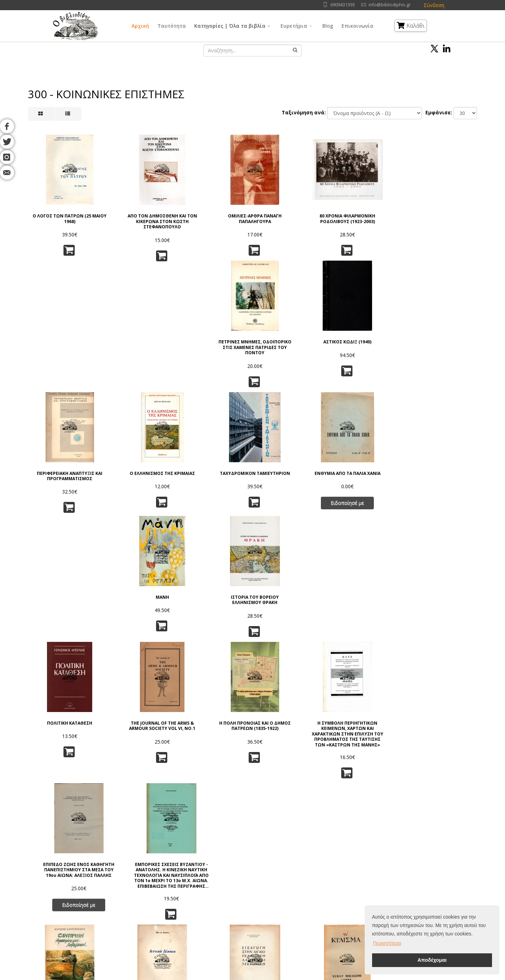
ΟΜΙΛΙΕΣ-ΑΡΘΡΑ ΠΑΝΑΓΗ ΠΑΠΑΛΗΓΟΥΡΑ (214, 213)
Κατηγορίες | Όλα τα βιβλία (230, 26)
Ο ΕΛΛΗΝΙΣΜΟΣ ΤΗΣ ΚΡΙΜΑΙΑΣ (138, 344)
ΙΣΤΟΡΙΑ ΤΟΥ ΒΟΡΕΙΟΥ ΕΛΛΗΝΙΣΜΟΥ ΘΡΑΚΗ (443, 344)
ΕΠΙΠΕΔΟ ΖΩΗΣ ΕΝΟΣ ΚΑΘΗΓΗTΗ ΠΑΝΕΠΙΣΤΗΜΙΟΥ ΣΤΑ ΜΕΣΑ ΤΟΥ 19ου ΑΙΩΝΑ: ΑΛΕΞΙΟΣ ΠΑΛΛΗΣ (367, 475)
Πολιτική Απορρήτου (150, 874)
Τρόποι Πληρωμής (147, 909)
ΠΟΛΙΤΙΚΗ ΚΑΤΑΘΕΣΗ (62, 464)
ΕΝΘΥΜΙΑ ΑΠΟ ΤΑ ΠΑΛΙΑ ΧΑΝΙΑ (291, 344)
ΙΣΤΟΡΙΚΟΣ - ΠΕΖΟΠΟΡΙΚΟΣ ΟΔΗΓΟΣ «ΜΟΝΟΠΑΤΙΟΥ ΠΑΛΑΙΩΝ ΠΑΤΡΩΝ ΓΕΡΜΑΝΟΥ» (444, 742)
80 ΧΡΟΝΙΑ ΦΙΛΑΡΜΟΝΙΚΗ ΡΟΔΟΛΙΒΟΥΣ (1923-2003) (291, 213)
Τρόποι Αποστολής (148, 900)
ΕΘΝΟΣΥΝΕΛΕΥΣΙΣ (443, 603)
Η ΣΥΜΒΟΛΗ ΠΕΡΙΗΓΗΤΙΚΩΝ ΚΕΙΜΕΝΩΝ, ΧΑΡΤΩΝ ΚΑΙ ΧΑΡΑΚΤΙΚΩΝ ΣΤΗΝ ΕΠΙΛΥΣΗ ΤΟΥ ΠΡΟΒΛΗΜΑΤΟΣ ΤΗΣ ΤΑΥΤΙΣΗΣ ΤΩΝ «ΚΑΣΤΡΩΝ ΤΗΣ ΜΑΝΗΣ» (291, 475)
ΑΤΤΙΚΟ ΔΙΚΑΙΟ (138, 603)
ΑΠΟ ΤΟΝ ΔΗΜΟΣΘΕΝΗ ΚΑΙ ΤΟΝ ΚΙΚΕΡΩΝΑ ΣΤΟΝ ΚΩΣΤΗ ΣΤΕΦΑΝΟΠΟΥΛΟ (138, 216)
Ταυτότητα (172, 26)
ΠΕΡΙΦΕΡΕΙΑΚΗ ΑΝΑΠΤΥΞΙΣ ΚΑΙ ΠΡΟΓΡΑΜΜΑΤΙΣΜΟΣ (61, 344)
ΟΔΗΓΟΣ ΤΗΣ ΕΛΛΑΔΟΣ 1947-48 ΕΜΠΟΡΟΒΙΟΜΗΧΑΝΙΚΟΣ (291, 739)
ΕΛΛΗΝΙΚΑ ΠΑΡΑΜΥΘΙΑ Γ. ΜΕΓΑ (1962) (214, 736)
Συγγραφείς (72, 883)
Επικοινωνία (358, 26)
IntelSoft (333, 976)
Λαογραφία (242, 909)
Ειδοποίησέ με (291, 376)
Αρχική (140, 26)
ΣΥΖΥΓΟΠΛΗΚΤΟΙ (138, 734)
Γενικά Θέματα (245, 874)
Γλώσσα (296, 865)
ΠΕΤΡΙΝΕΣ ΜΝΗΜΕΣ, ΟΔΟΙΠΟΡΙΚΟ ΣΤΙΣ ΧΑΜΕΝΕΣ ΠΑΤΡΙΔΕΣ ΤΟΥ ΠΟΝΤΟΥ (367, 218)
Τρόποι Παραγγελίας (150, 891)
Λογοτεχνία (300, 900)
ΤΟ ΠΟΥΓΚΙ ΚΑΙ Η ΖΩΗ (62, 734)
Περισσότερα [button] (387, 943)
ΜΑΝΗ (367, 341)
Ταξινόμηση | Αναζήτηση (155, 918)
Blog (328, 26)
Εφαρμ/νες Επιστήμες (311, 883)
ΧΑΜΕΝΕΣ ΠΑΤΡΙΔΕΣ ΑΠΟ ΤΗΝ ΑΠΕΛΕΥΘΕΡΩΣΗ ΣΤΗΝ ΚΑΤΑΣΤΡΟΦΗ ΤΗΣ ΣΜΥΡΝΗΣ (367, 611)
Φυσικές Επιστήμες (308, 874)
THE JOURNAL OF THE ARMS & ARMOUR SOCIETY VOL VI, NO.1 (138, 470)
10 (311, 802)
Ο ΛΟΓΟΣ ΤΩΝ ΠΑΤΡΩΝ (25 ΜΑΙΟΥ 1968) (62, 213)
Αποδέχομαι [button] (432, 960)
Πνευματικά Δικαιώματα (153, 883)
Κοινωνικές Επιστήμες (254, 900)
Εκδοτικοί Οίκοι (76, 891)
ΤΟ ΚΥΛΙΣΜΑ (291, 603)
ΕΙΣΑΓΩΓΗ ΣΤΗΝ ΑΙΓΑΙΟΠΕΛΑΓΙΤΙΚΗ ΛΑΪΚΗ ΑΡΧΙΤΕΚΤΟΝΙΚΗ (214, 608)
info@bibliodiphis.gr (390, 5)
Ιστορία (295, 909)
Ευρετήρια (294, 26)
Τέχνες (295, 891)
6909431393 (343, 5)
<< (166, 802)
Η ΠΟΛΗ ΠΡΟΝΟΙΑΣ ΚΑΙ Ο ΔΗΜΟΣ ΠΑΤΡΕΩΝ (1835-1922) (214, 470)
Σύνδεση (434, 5)
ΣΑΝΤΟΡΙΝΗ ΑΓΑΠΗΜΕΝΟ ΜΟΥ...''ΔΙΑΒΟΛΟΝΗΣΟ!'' (62, 606)
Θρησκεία (240, 891)
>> (340, 802)
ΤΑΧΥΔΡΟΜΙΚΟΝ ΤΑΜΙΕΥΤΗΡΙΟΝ (214, 344)
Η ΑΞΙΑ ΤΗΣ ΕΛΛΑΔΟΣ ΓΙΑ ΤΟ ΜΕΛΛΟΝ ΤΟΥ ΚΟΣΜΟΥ (367, 736)
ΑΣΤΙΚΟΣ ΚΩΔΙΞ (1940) (443, 210)
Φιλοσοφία (242, 883)
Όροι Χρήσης (143, 865)
